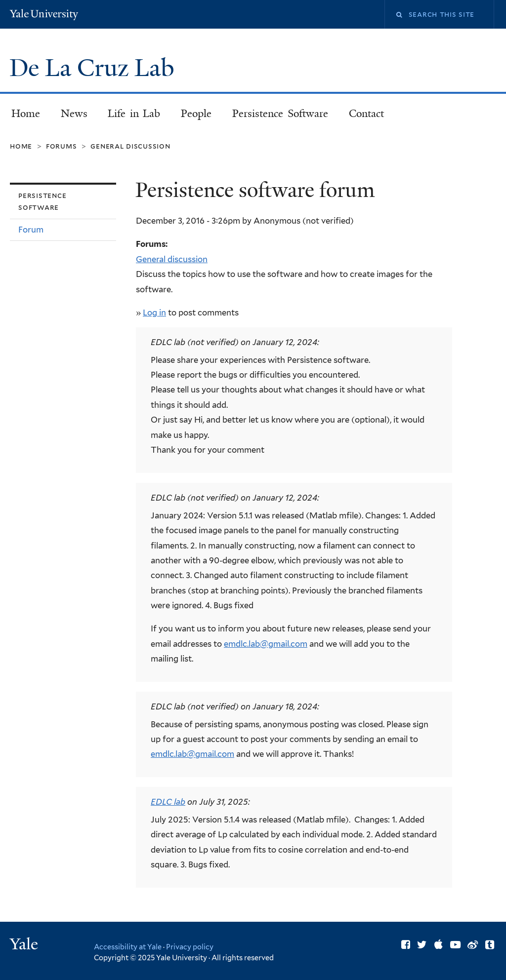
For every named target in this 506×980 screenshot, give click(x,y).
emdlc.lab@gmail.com (266, 644)
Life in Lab (134, 114)
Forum (31, 230)
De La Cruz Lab (95, 68)
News (74, 114)
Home (26, 114)
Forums (62, 146)
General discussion (130, 146)
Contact (366, 114)
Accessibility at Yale (128, 947)
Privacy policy (190, 947)
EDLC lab (168, 802)
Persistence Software (280, 114)
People (196, 114)
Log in (154, 313)
